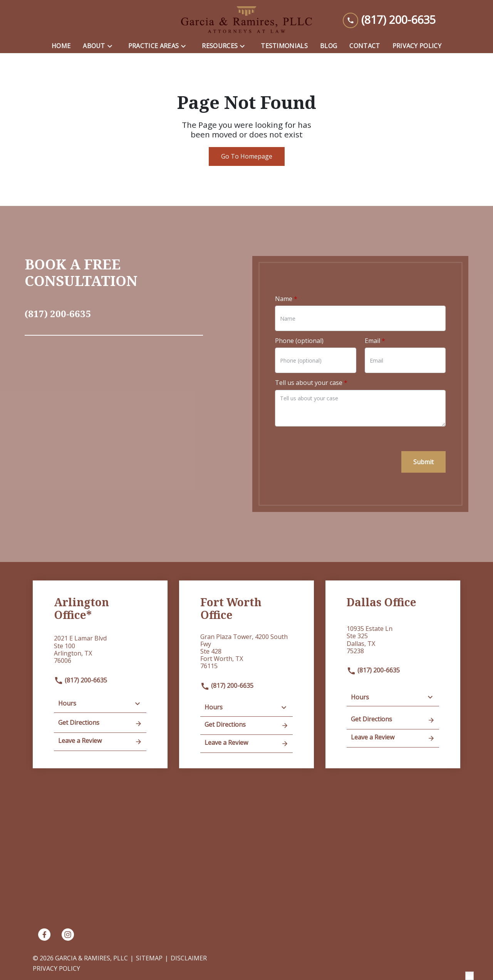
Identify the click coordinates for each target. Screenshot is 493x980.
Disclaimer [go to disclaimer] (189, 958)
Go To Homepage (247, 156)
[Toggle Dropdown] (112, 46)
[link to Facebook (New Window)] (44, 935)
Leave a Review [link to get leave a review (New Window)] (100, 741)
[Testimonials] (284, 46)
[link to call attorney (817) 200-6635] (389, 20)
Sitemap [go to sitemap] (149, 958)
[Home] (61, 46)
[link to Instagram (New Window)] (68, 935)
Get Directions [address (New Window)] (100, 723)
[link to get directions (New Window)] (100, 653)
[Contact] (365, 46)
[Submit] (423, 462)
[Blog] (329, 46)
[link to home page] (246, 20)
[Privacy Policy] (417, 46)
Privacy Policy (56, 968)
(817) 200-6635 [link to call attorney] (80, 680)
